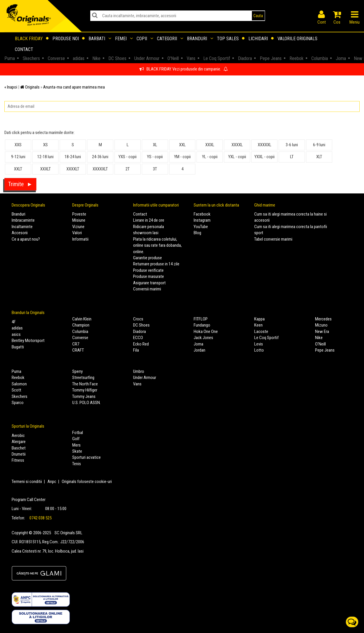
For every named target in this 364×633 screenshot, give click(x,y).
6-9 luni (319, 145)
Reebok (18, 378)
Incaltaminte (22, 227)
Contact (24, 49)
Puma (16, 371)
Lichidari (261, 39)
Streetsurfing (83, 378)
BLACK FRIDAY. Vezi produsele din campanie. (184, 69)
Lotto (259, 350)
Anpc (52, 482)
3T (155, 169)
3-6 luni (292, 145)
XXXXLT (73, 169)
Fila (136, 350)
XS (45, 145)
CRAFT (78, 350)
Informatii (80, 239)
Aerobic (18, 435)
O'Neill (320, 344)
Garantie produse (147, 258)
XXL (182, 145)
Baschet (19, 448)
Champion (81, 325)
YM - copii (182, 157)
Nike (319, 338)
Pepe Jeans (325, 350)
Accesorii (20, 233)
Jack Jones (203, 338)
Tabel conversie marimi (273, 239)
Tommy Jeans (84, 396)
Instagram (202, 220)
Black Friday (32, 39)
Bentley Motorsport (28, 341)
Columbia (80, 332)
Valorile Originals (297, 39)
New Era (322, 332)
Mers (76, 445)
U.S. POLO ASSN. (86, 403)
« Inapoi (11, 87)
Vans (137, 384)
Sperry (77, 371)
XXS (18, 145)
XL (155, 145)
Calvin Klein (82, 319)
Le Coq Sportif (266, 338)
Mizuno (321, 325)
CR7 (76, 344)
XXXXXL (265, 145)
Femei (124, 39)
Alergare (19, 442)
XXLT (18, 169)
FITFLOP (201, 319)
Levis (259, 344)
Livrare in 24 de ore (149, 220)
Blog (197, 233)
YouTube (201, 227)
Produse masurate (149, 276)
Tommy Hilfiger (85, 390)
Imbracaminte (23, 220)
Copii (145, 39)
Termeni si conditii (27, 482)
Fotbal (78, 433)
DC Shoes (141, 325)
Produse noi (69, 39)
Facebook (202, 214)
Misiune (79, 220)
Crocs (138, 319)
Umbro (139, 371)
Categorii (170, 39)
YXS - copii (128, 157)
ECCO (138, 338)
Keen (258, 325)
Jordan (199, 350)
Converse (80, 338)
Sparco (18, 403)
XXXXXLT (100, 169)
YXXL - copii (265, 157)
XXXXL (237, 145)
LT (292, 157)
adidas (17, 328)
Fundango (202, 325)
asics (16, 334)
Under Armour (145, 378)
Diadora (139, 332)
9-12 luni (18, 157)
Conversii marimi (147, 289)
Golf (76, 439)
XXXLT (45, 169)
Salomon (19, 384)
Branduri (200, 39)
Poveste (79, 214)
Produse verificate (148, 270)
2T (128, 169)
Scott (16, 390)
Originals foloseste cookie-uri (87, 482)
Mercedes (323, 319)
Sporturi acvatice (86, 457)
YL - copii (210, 157)
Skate (77, 451)
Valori (77, 233)
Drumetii (19, 454)
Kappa (259, 319)
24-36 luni (100, 157)
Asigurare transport (149, 283)
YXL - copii (237, 157)
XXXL (210, 145)
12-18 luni (45, 157)
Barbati (100, 39)
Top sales (231, 39)
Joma (198, 344)
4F (14, 322)
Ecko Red (141, 344)
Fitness (18, 460)
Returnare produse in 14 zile (156, 264)
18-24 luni (73, 157)
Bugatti (18, 347)
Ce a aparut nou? (26, 239)
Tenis (77, 464)
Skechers (20, 396)
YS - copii (155, 157)
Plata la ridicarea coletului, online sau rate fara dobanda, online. (157, 245)
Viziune (78, 227)
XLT (319, 157)
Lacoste (261, 332)
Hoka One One (206, 332)
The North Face (85, 384)
